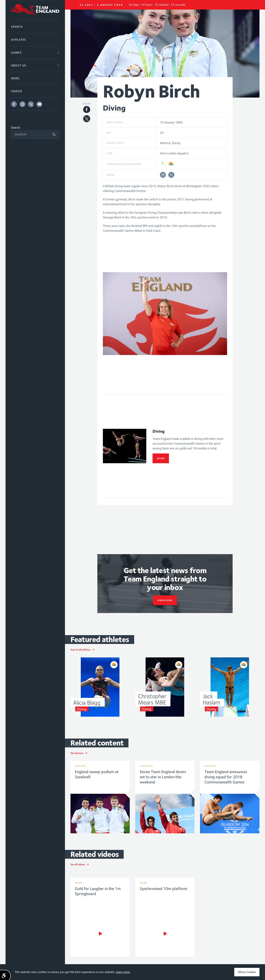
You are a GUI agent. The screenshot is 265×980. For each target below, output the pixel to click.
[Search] (35, 135)
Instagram (22, 104)
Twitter (31, 104)
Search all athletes (81, 650)
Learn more (123, 972)
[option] (165, 52)
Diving (161, 458)
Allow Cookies (247, 972)
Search (16, 128)
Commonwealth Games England (35, 10)
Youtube (39, 104)
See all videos (78, 864)
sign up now (165, 600)
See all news (77, 753)
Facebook (14, 104)
